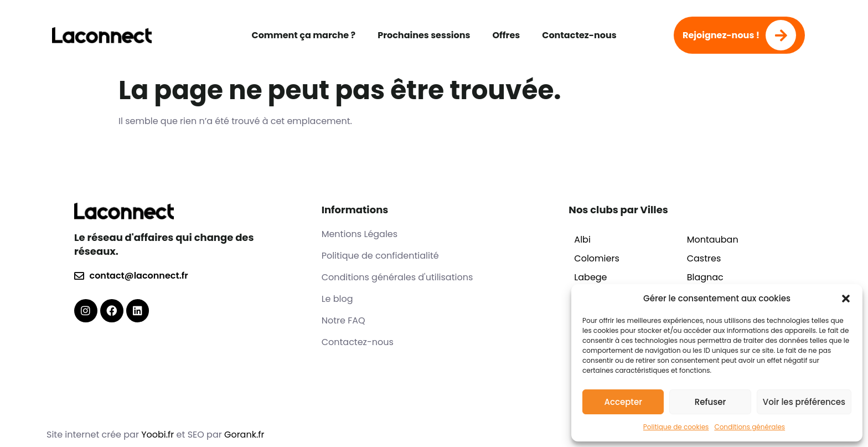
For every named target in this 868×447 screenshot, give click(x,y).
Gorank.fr (244, 435)
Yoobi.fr (159, 435)
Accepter (623, 402)
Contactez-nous (579, 35)
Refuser (710, 402)
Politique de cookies (676, 427)
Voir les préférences (804, 402)
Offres (506, 35)
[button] (846, 299)
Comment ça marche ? (303, 35)
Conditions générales (750, 427)
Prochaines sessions (424, 35)
